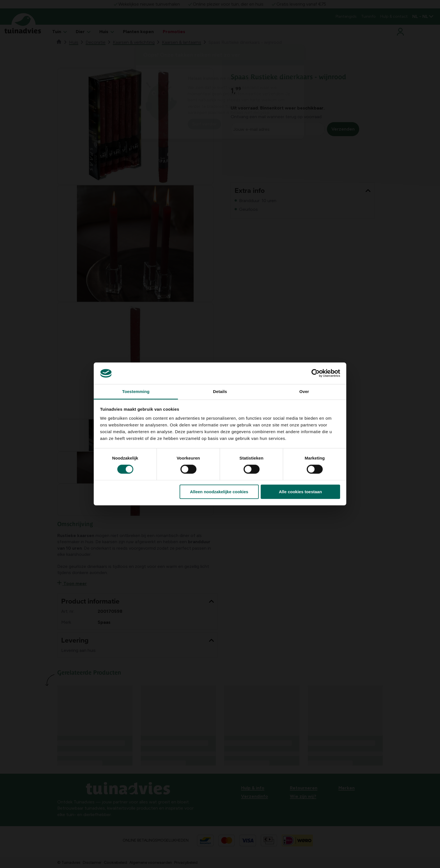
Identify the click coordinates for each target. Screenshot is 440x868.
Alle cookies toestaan (300, 492)
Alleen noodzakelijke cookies (219, 492)
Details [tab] (220, 391)
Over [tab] (304, 391)
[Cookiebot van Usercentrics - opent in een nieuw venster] (316, 373)
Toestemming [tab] (136, 391)
